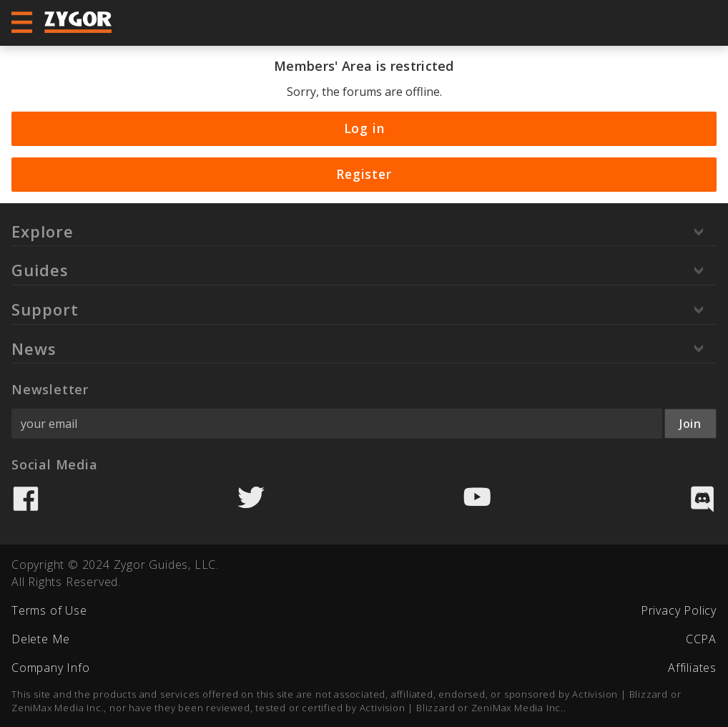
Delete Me (41, 639)
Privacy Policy (679, 610)
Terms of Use (49, 610)
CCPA (701, 639)
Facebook (26, 499)
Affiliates (692, 668)
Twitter (251, 499)
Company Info (51, 668)
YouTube (477, 499)
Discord (702, 499)
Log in (364, 128)
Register (364, 174)
